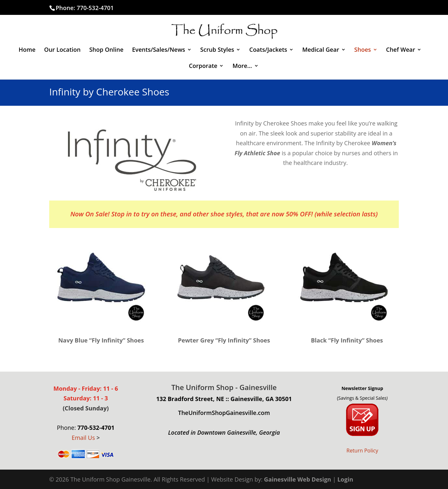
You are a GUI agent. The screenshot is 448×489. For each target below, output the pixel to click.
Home (27, 50)
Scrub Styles (217, 50)
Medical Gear (321, 50)
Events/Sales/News (159, 50)
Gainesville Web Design (298, 479)
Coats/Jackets (268, 50)
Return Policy (362, 451)
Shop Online (106, 50)
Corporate (203, 66)
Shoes (362, 50)
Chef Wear (400, 50)
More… (242, 66)
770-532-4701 (95, 8)
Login (345, 479)
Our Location (62, 50)
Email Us (83, 438)
